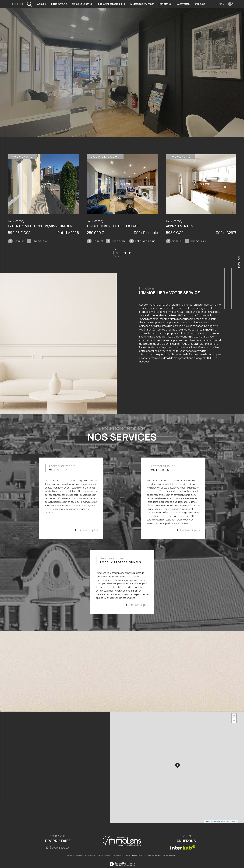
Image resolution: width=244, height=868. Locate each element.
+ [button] (234, 729)
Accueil (42, 4)
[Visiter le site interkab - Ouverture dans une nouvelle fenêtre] (183, 860)
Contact (239, 262)
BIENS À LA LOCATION (83, 4)
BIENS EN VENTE (59, 4)
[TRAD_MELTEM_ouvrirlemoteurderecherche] (21, 4)
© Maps (217, 834)
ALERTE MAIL (184, 4)
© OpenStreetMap (230, 834)
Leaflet (207, 834)
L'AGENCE (200, 4)
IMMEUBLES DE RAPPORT (142, 4)
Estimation (166, 4)
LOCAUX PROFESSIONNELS (112, 4)
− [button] (234, 734)
